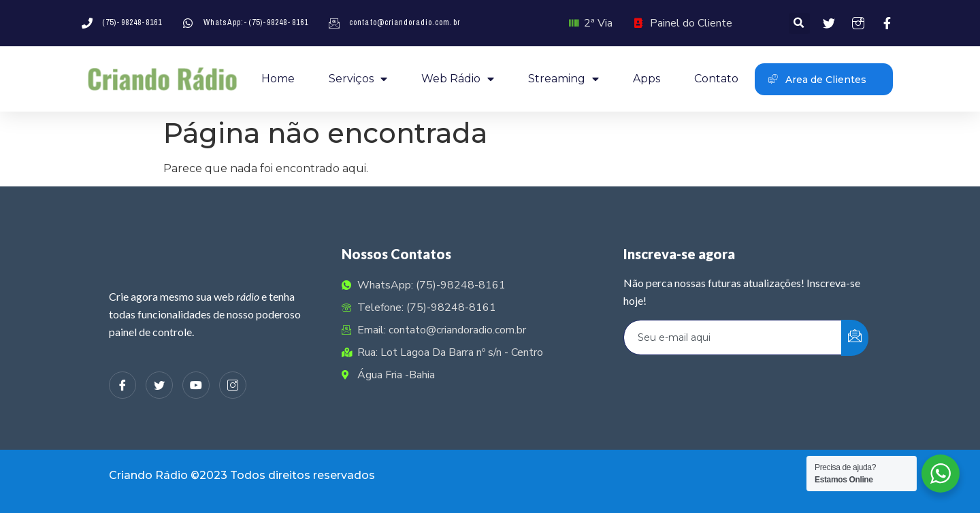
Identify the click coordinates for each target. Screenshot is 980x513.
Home (278, 79)
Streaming (563, 79)
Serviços (358, 79)
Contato (716, 79)
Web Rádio (458, 79)
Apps (647, 79)
